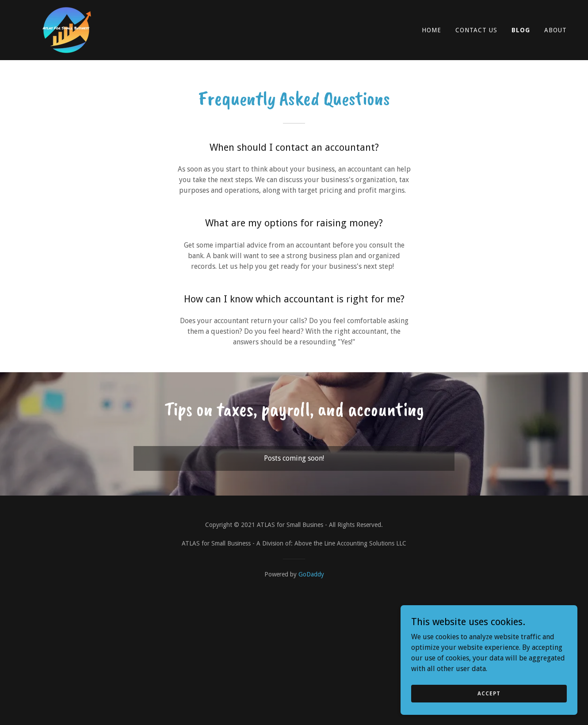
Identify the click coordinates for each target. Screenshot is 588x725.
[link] (67, 29)
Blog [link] (521, 30)
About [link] (556, 30)
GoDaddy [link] (311, 574)
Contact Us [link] (476, 30)
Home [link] (431, 30)
